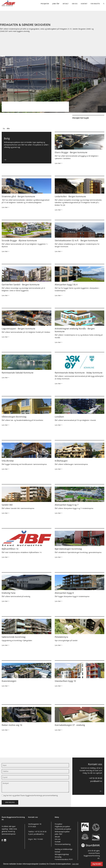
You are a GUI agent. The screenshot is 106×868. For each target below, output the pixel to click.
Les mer (58, 163)
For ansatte (95, 4)
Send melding (10, 802)
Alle (8, 128)
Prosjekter (45, 4)
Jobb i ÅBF (56, 4)
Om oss (75, 4)
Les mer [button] (75, 864)
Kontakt (84, 4)
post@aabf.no (96, 781)
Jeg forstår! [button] (97, 864)
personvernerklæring (50, 795)
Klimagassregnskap (62, 854)
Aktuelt (66, 4)
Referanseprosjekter (62, 832)
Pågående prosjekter (62, 826)
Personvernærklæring (63, 844)
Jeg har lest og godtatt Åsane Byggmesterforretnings (30, 795)
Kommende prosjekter (63, 829)
